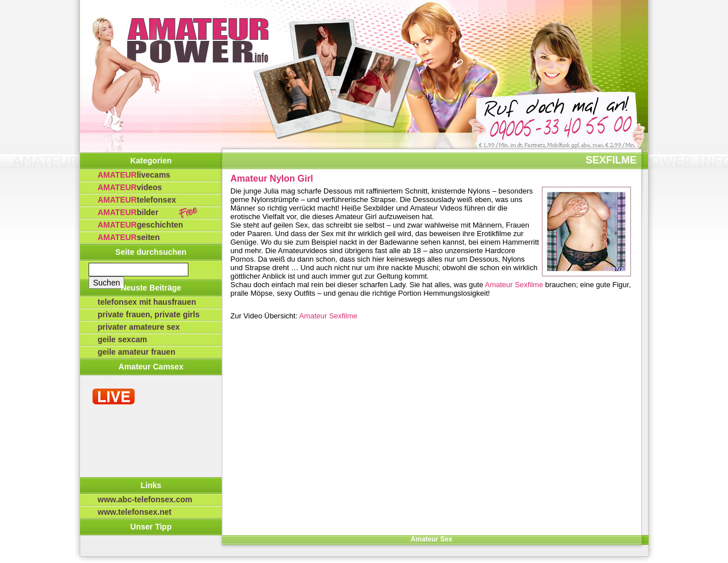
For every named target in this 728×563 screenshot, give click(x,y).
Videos (130, 187)
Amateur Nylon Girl (272, 178)
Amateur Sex (432, 539)
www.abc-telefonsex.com (145, 499)
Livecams (134, 175)
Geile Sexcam (122, 339)
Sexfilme (611, 160)
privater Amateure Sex (139, 327)
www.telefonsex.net (134, 512)
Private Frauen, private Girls (149, 314)
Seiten (129, 237)
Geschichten (140, 225)
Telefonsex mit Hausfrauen (147, 302)
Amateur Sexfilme (514, 285)
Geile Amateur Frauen (136, 352)
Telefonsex (137, 200)
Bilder (128, 212)
